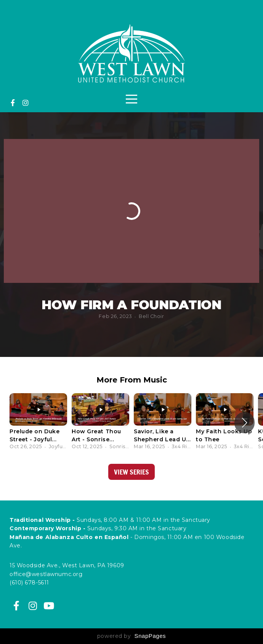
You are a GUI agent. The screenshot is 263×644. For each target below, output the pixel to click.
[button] (245, 423)
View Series (131, 472)
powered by (131, 636)
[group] (38, 423)
